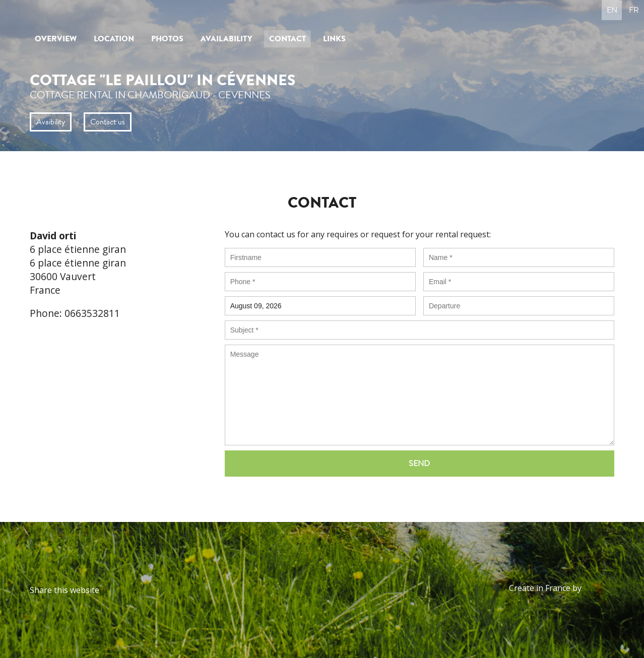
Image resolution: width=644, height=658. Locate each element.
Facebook (110, 590)
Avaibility (51, 122)
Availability (226, 39)
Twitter (128, 590)
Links (334, 39)
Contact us (108, 122)
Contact (287, 39)
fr (634, 10)
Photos (167, 39)
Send (419, 464)
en (612, 10)
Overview (56, 39)
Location (114, 39)
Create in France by (562, 588)
